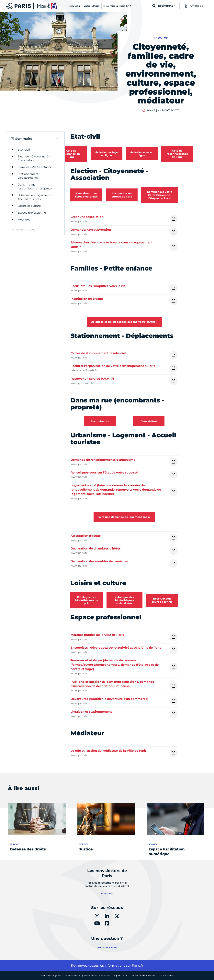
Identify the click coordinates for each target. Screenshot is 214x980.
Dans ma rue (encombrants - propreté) (35, 186)
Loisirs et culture (29, 206)
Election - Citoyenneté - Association (34, 158)
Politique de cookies (143, 976)
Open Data (121, 976)
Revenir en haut (25, 229)
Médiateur (25, 219)
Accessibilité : (88, 976)
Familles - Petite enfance (35, 167)
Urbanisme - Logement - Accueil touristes (35, 197)
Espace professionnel (32, 213)
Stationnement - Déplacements (29, 176)
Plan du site (166, 976)
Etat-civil (24, 150)
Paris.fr (138, 966)
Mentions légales (51, 976)
